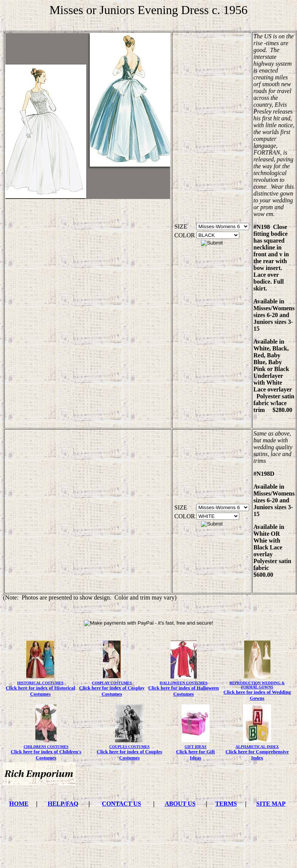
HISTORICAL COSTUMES (40, 683)
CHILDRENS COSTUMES (46, 747)
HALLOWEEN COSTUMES (184, 683)
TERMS (226, 804)
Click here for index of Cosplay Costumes (112, 691)
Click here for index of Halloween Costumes (183, 691)
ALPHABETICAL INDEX (257, 747)
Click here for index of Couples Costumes (130, 755)
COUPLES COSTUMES (130, 747)
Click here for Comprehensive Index (257, 755)
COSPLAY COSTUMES (112, 683)
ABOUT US (180, 804)
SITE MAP (271, 804)
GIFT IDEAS (195, 747)
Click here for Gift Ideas (195, 755)
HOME (19, 804)
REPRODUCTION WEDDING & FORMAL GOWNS (257, 685)
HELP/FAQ (63, 804)
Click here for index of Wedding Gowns (257, 695)
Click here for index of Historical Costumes (40, 691)
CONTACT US (121, 804)
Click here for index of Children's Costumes (46, 755)
